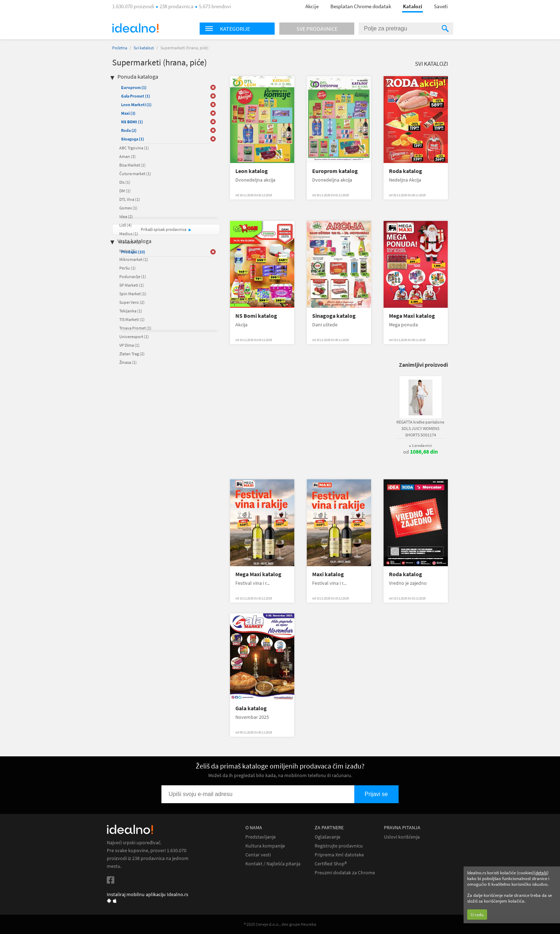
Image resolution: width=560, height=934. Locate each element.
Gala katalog (251, 708)
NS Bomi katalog (256, 316)
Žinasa (128, 362)
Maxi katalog (328, 574)
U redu (477, 915)
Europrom (134, 87)
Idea (126, 216)
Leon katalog (252, 171)
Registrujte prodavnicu (339, 846)
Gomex (128, 208)
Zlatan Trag (132, 354)
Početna (120, 48)
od (421, 452)
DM (125, 191)
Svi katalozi (144, 48)
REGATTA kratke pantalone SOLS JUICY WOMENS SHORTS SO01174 (420, 428)
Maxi (128, 113)
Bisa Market (132, 165)
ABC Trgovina (134, 148)
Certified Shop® (331, 864)
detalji (541, 873)
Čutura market (135, 174)
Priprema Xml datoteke (339, 855)
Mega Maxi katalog (412, 316)
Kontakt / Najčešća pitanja (273, 864)
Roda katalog (406, 171)
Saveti (441, 6)
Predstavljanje (261, 837)
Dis (125, 182)
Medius (129, 234)
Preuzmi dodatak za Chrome (345, 873)
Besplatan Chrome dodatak (361, 6)
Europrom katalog (335, 171)
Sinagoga (132, 139)
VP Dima (129, 345)
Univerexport (134, 337)
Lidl (126, 225)
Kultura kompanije (265, 846)
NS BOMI (132, 122)
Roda (129, 130)
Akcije (312, 6)
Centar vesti (258, 855)
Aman (127, 156)
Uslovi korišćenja (402, 837)
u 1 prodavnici (421, 445)
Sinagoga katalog (334, 316)
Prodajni (133, 252)
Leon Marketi (136, 105)
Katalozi (412, 6)
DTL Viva (130, 199)
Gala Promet (136, 96)
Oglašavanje (327, 837)
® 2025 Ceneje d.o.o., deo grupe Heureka (280, 924)
